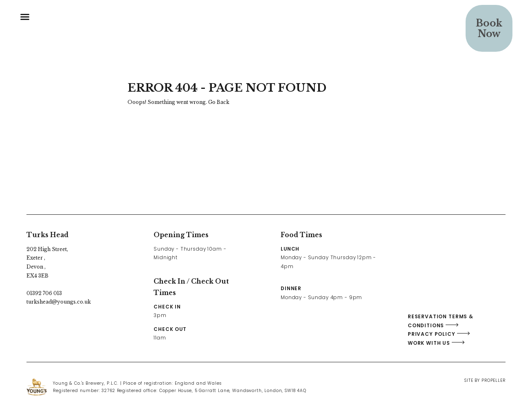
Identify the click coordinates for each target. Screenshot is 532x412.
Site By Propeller (485, 380)
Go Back (219, 102)
